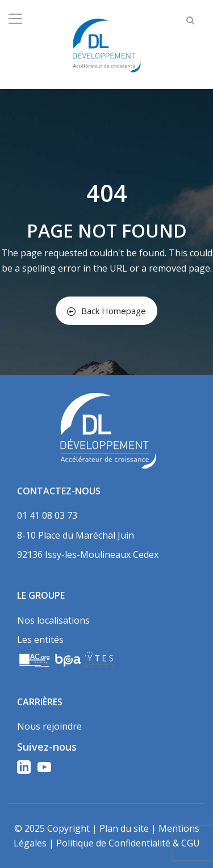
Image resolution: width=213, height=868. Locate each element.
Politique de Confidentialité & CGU (128, 843)
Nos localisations (53, 620)
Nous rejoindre (49, 726)
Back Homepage (106, 311)
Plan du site (124, 828)
